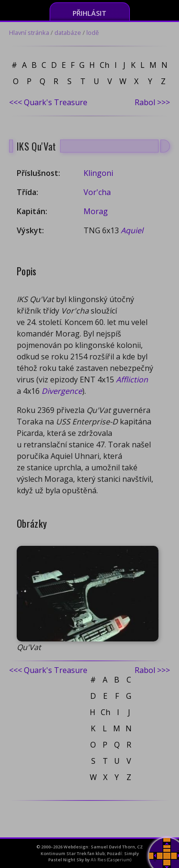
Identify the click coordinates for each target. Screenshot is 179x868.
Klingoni (98, 173)
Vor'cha (97, 192)
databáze (68, 33)
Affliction (132, 380)
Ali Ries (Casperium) (111, 860)
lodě (93, 33)
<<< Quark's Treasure (48, 102)
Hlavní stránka (29, 33)
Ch (105, 65)
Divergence (62, 391)
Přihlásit (89, 13)
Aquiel (132, 230)
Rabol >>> (152, 102)
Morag (96, 211)
